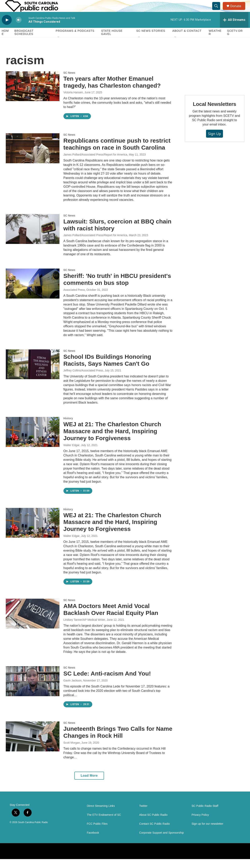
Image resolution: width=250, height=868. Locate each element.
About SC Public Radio (153, 824)
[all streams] (234, 29)
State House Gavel (112, 41)
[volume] (19, 29)
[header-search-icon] (218, 11)
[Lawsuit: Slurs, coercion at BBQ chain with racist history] (33, 238)
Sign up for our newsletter (207, 833)
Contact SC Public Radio (155, 833)
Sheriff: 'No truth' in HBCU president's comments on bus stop (117, 288)
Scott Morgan (72, 752)
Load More (89, 784)
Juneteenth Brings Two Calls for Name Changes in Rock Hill (118, 741)
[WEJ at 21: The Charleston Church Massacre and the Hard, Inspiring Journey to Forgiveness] (33, 441)
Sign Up (215, 143)
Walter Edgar (71, 454)
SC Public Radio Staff (205, 815)
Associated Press (74, 299)
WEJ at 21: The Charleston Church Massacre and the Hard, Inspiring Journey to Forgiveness (112, 440)
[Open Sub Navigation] (59, 46)
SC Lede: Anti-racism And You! (107, 682)
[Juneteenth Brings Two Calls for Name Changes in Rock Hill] (33, 745)
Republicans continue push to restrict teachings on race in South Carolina (117, 153)
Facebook (93, 842)
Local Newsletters (215, 113)
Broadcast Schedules (24, 41)
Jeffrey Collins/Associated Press (83, 379)
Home (5, 41)
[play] (7, 29)
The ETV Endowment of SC (104, 824)
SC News (69, 82)
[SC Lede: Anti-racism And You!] (33, 690)
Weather (215, 41)
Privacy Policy (200, 824)
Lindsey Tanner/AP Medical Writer (84, 629)
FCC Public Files (97, 833)
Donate (238, 10)
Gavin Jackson (73, 689)
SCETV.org (235, 41)
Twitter (143, 815)
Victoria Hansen (73, 101)
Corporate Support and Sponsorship (161, 842)
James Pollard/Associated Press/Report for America (95, 163)
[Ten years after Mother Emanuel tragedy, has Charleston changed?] (33, 95)
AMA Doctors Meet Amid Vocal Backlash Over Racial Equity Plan (111, 618)
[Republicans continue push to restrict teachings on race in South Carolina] (33, 157)
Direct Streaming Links (101, 815)
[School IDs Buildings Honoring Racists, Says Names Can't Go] (33, 373)
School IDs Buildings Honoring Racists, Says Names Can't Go (107, 369)
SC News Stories (151, 40)
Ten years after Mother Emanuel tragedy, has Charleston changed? (112, 91)
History (68, 427)
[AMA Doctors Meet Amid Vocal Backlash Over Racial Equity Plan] (33, 622)
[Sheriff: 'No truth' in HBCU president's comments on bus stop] (33, 292)
